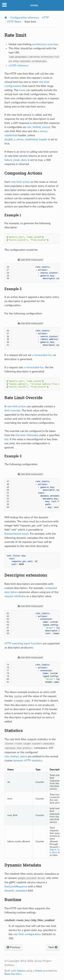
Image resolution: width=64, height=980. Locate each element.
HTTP (46, 18)
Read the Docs (13, 974)
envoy (34, 5)
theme (39, 971)
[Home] (6, 18)
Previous (13, 947)
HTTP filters (14, 22)
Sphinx (21, 971)
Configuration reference (25, 18)
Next (53, 947)
